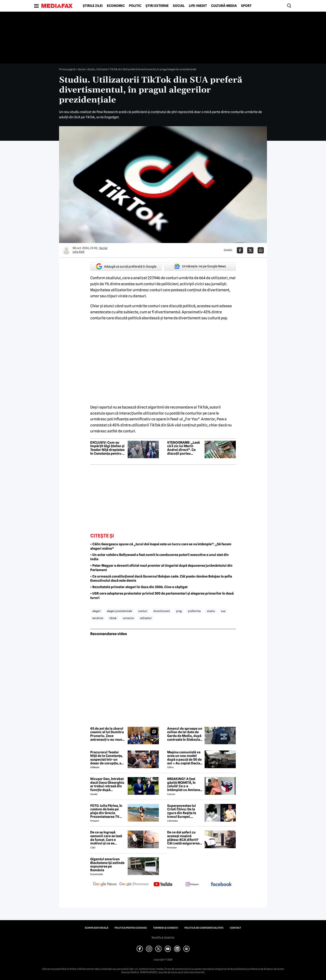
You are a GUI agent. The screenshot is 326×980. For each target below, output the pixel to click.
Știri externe (157, 6)
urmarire (128, 618)
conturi (143, 611)
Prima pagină (67, 69)
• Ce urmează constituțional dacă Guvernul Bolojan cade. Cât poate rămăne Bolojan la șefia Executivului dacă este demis (161, 579)
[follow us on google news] (105, 885)
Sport (246, 6)
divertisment (162, 611)
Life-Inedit (198, 6)
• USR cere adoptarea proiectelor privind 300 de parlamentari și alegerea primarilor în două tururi (162, 596)
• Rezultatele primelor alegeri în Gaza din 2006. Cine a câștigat (139, 587)
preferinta (194, 611)
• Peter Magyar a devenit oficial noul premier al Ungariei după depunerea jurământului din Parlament (161, 568)
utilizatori (146, 618)
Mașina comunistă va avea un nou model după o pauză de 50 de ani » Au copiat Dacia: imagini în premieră (184, 758)
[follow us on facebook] (221, 884)
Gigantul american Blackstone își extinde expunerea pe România (107, 865)
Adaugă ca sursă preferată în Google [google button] (126, 266)
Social (179, 6)
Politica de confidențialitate (204, 928)
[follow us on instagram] (192, 885)
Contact (235, 928)
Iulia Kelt (78, 252)
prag (179, 611)
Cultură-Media (224, 6)
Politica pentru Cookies (131, 928)
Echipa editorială (97, 928)
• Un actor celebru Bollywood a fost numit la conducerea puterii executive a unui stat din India (159, 557)
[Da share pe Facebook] (240, 250)
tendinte (98, 618)
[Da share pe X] (250, 250)
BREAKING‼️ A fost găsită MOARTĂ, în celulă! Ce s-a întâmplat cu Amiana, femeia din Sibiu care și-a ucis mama (184, 784)
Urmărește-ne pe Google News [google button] (200, 266)
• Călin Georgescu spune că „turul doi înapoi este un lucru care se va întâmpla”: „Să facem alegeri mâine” (161, 546)
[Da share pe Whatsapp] (261, 250)
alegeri (96, 611)
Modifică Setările (163, 938)
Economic (116, 6)
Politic (135, 6)
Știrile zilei (93, 6)
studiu (211, 611)
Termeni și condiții (166, 928)
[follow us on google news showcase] (134, 885)
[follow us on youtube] (163, 885)
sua (223, 611)
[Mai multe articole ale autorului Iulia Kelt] (66, 250)
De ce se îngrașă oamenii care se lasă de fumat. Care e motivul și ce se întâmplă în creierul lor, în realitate (106, 838)
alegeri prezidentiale (119, 611)
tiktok (113, 618)
